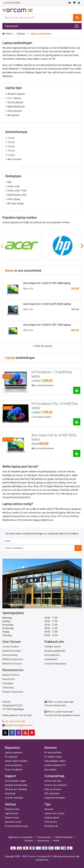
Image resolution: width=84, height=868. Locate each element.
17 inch (11, 155)
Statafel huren (12, 809)
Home (9, 34)
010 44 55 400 (12, 3)
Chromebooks (15, 111)
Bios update (50, 770)
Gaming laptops (15, 102)
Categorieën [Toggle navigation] (12, 26)
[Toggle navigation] (77, 26)
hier (55, 702)
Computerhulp (54, 776)
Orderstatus (8, 688)
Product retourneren (13, 692)
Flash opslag (14, 199)
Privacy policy (44, 837)
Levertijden (8, 683)
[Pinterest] (32, 733)
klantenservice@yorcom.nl (19, 725)
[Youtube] (25, 733)
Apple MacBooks (16, 107)
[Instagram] (19, 733)
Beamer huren (12, 818)
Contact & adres (11, 647)
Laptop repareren (14, 753)
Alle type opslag (15, 204)
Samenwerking (10, 655)
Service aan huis (53, 781)
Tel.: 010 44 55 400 (15, 722)
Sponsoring (43, 841)
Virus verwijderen (14, 765)
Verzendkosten (52, 655)
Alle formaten (14, 159)
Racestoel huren (13, 822)
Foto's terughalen (14, 770)
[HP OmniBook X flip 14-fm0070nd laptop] (77, 422)
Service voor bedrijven (56, 785)
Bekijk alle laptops (43, 346)
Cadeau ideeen (52, 818)
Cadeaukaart (51, 659)
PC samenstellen (53, 753)
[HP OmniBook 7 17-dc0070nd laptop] (77, 390)
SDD (9, 182)
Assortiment (9, 679)
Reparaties (12, 748)
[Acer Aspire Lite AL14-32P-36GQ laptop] (77, 453)
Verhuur (10, 804)
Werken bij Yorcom (12, 664)
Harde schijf (14, 186)
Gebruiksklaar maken (55, 761)
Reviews (29, 841)
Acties (56, 841)
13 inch (11, 138)
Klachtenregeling (64, 837)
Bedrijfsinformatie (12, 651)
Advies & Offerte (11, 675)
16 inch (11, 151)
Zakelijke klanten (53, 647)
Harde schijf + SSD (17, 191)
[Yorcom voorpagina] (18, 10)
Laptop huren (12, 813)
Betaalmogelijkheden (55, 651)
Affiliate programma (13, 659)
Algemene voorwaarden (21, 837)
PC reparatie (11, 757)
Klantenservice (13, 670)
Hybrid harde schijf (17, 195)
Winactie (49, 809)
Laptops (21, 34)
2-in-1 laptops (14, 98)
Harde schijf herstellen (16, 761)
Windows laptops (16, 94)
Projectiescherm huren (16, 826)
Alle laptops (13, 115)
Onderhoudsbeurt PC (55, 765)
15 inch (11, 147)
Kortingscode (51, 826)
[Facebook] (12, 733)
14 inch (11, 142)
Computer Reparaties (55, 664)
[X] (5, 733)
